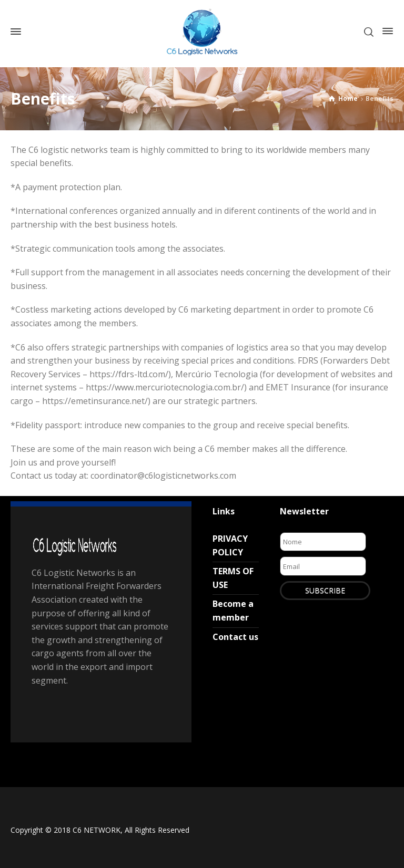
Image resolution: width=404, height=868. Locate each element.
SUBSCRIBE (325, 590)
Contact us (235, 637)
